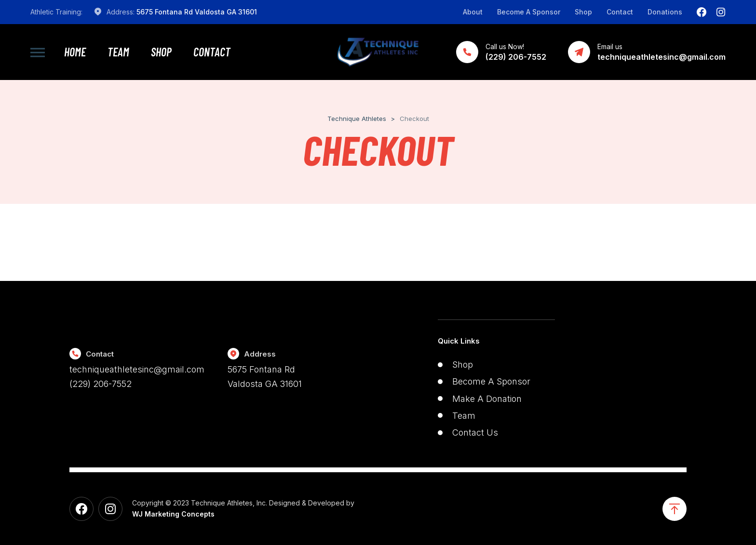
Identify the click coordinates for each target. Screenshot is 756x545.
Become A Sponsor (529, 12)
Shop (583, 12)
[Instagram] (721, 12)
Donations (665, 12)
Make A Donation (487, 399)
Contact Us (475, 432)
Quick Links (459, 341)
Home (75, 52)
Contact (620, 12)
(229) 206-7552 (101, 384)
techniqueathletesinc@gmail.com (137, 369)
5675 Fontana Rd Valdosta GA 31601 (197, 12)
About (473, 12)
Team (118, 52)
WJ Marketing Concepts (173, 514)
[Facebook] (702, 12)
